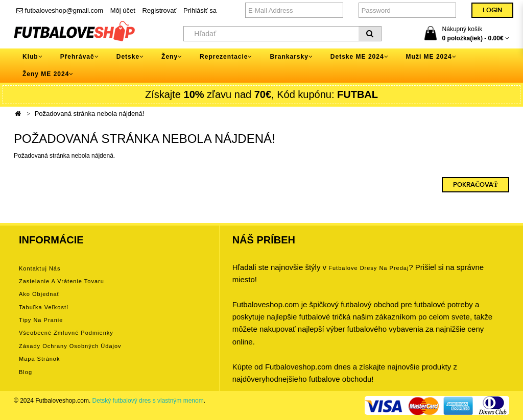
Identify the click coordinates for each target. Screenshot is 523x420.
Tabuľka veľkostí (44, 307)
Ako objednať (39, 294)
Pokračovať (476, 185)
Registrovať (159, 10)
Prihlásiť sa (200, 10)
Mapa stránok (39, 359)
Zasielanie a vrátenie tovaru (62, 281)
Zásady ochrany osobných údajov (70, 346)
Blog (26, 372)
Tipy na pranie (41, 320)
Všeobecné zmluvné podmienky (66, 333)
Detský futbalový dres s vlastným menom (148, 401)
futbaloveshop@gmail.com (60, 10)
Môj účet (123, 10)
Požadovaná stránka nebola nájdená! (90, 114)
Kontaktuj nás (40, 268)
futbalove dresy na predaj (369, 268)
